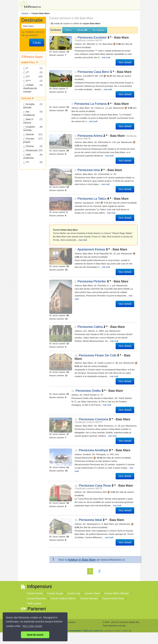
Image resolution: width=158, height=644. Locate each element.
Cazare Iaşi (74, 570)
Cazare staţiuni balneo (63, 575)
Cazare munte (35, 570)
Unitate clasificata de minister (30, 88)
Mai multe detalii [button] (32, 626)
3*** (27, 77)
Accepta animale (29, 106)
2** (26, 72)
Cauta (37, 43)
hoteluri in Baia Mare (82, 536)
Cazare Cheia (92, 570)
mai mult (106, 57)
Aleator (82, 30)
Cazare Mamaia (89, 575)
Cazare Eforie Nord (113, 575)
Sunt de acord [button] (35, 635)
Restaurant (30, 151)
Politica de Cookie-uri (92, 607)
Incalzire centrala (29, 128)
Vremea (31, 591)
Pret (68, 30)
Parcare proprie (29, 140)
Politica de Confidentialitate (69, 607)
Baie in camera (28, 121)
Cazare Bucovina (36, 575)
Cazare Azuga (55, 570)
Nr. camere (99, 30)
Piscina (28, 146)
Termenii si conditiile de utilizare (41, 607)
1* (26, 68)
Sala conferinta (28, 156)
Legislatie (108, 607)
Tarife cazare (34, 580)
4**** (27, 81)
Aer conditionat (29, 113)
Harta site (127, 607)
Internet (29, 135)
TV (26, 162)
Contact (117, 607)
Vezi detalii (125, 62)
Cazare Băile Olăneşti (117, 570)
